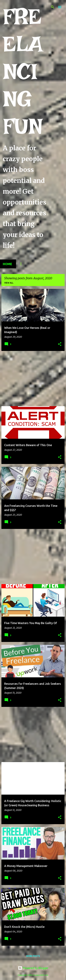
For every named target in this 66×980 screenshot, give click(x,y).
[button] (60, 344)
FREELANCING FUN (23, 71)
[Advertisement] (33, 379)
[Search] (53, 7)
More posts (33, 956)
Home (7, 264)
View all (9, 283)
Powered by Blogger (33, 968)
